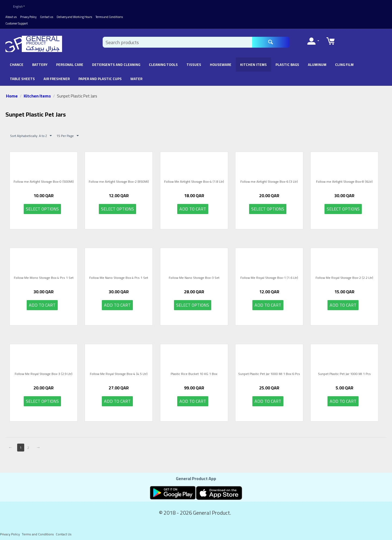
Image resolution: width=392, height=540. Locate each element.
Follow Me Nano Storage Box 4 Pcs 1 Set (119, 276)
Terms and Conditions (109, 14)
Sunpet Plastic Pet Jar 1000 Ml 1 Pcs (344, 372)
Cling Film (344, 62)
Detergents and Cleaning (116, 62)
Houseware (221, 62)
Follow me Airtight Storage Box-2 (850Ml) (119, 179)
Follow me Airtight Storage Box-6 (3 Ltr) (269, 179)
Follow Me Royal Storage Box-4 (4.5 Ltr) (119, 372)
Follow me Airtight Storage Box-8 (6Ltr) (344, 179)
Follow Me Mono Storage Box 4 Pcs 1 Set (44, 276)
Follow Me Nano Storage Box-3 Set (194, 276)
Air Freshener (57, 76)
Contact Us (64, 531)
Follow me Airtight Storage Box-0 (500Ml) (44, 179)
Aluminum (317, 62)
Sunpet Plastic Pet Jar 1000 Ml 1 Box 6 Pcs (269, 372)
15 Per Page (68, 133)
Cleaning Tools (163, 62)
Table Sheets (22, 76)
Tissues (194, 62)
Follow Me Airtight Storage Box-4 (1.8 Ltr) (194, 179)
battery (40, 62)
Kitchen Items (253, 62)
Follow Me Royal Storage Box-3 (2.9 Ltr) (44, 372)
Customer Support (17, 21)
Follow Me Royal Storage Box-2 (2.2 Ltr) (344, 276)
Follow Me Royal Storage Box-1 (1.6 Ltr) (269, 276)
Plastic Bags (287, 62)
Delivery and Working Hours (74, 14)
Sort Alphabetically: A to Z (31, 133)
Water (136, 76)
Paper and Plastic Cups (100, 76)
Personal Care (70, 62)
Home (12, 93)
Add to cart (193, 206)
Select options (42, 206)
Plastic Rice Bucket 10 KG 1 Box (194, 372)
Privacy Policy (28, 14)
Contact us (47, 14)
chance (17, 62)
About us (11, 14)
